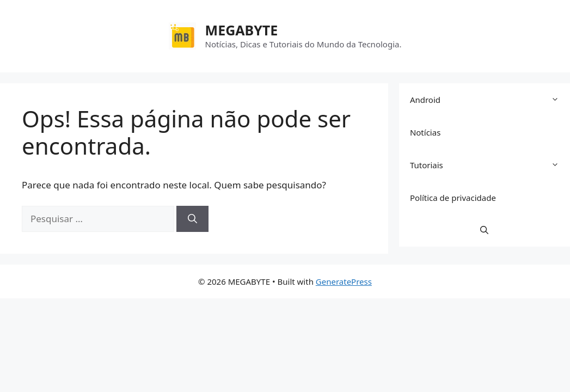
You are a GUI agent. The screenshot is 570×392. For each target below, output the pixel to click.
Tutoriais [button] (490, 165)
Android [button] (490, 100)
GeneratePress (344, 281)
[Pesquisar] (192, 219)
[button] (484, 230)
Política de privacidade (453, 198)
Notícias (425, 132)
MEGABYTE (242, 30)
